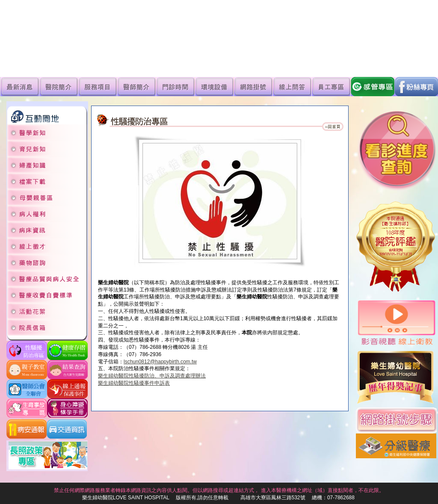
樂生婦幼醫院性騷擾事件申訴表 (134, 383)
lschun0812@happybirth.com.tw (160, 362)
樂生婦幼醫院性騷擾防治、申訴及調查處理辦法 (152, 376)
